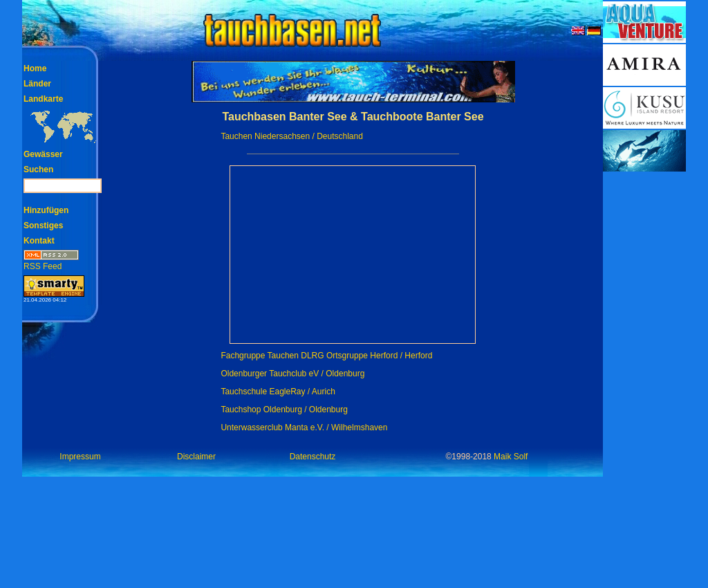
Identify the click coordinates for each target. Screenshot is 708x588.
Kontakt (39, 241)
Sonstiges (43, 226)
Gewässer (43, 154)
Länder (37, 84)
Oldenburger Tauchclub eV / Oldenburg (292, 374)
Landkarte (43, 99)
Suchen (38, 169)
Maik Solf (511, 457)
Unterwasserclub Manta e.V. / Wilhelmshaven (304, 428)
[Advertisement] (644, 380)
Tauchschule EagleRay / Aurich (278, 392)
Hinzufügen (46, 210)
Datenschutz (313, 457)
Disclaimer (196, 457)
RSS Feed (51, 262)
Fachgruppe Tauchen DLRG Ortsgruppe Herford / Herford (326, 356)
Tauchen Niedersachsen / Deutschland (291, 136)
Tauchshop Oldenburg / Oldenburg (284, 410)
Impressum (80, 457)
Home (35, 68)
